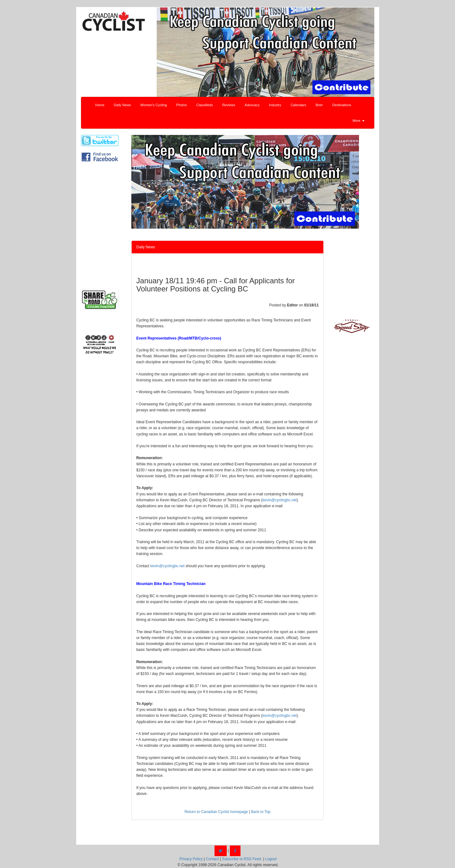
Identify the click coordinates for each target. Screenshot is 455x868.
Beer (319, 105)
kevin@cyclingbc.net (280, 500)
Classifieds (205, 105)
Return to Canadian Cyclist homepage (216, 812)
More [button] (358, 121)
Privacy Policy (191, 859)
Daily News (122, 105)
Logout (271, 859)
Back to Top (261, 812)
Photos (181, 105)
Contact (212, 859)
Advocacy (252, 105)
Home (100, 105)
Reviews (229, 105)
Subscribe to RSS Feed (241, 859)
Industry (275, 105)
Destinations (342, 105)
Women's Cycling (154, 105)
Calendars (298, 105)
